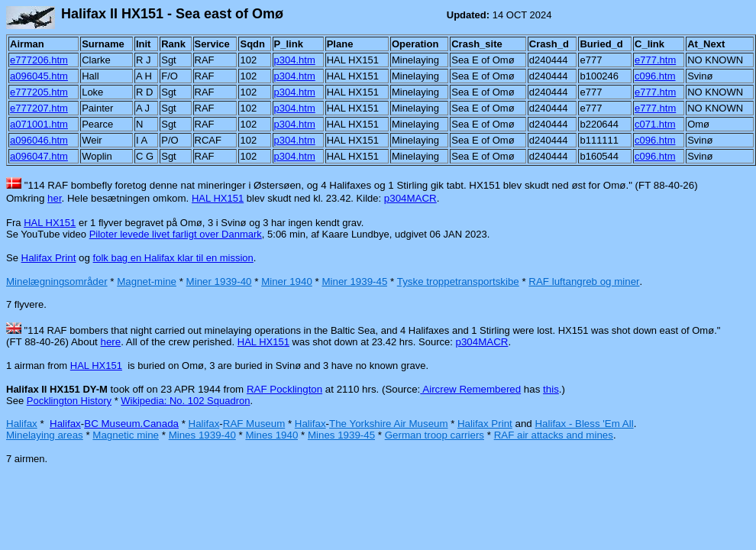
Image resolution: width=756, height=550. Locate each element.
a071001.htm (39, 124)
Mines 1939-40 (202, 435)
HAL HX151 (218, 198)
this (551, 389)
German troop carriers (435, 435)
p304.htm (295, 60)
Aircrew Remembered (470, 389)
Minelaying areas (45, 435)
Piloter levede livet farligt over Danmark (176, 234)
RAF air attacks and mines (554, 435)
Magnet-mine (147, 281)
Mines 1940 (271, 435)
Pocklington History (69, 401)
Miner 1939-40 (219, 281)
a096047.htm (39, 156)
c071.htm (655, 124)
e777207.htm (39, 108)
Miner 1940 (287, 281)
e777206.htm (39, 60)
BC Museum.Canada (131, 424)
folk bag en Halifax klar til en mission (173, 258)
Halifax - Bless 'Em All (584, 424)
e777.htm (655, 60)
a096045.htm (39, 76)
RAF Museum (254, 424)
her (55, 198)
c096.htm (655, 76)
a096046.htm (39, 140)
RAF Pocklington (284, 389)
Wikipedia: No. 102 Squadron (185, 401)
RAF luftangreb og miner (584, 281)
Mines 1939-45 (341, 435)
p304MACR (410, 198)
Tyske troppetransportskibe (458, 281)
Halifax (22, 424)
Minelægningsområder (57, 281)
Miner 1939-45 (354, 281)
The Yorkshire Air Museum (389, 424)
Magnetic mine (126, 435)
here (110, 342)
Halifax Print (49, 258)
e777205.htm (39, 92)
